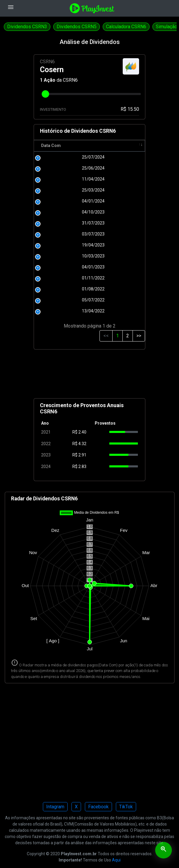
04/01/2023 (56, 267)
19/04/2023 (56, 245)
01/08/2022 (56, 289)
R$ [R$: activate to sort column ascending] (77, 146)
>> (139, 336)
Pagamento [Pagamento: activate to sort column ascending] (102, 146)
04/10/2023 (56, 212)
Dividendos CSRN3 (27, 27)
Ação (50, 80)
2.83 (82, 467)
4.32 (82, 444)
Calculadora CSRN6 (126, 27)
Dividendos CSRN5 (77, 27)
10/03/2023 (56, 256)
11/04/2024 (56, 179)
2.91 (82, 455)
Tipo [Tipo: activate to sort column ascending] (132, 146)
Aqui (116, 860)
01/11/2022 (56, 278)
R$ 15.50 (130, 109)
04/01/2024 (56, 201)
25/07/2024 (56, 157)
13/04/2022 (56, 311)
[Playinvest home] (92, 8)
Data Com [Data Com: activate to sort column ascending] (51, 146)
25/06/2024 (56, 168)
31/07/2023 (56, 223)
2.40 (82, 432)
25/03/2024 (56, 190)
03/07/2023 (56, 234)
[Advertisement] (90, 376)
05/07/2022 (56, 300)
